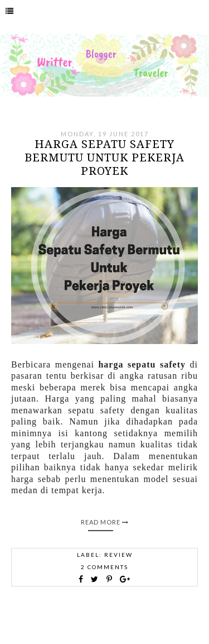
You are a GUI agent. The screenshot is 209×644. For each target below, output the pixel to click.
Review (118, 555)
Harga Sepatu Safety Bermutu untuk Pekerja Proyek (104, 158)
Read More (105, 522)
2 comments (104, 567)
